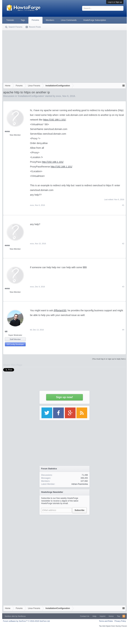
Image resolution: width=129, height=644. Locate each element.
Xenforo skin (10, 616)
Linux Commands (69, 20)
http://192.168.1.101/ (53, 162)
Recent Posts (35, 27)
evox (59, 96)
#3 (123, 287)
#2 (123, 244)
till (6, 331)
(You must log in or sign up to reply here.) (109, 359)
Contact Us (85, 616)
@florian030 (60, 310)
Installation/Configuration (31, 96)
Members (50, 20)
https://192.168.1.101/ (55, 120)
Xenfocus (22, 616)
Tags (23, 20)
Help (94, 616)
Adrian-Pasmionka (80, 484)
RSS (124, 616)
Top (119, 616)
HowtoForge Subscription (95, 20)
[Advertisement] (65, 56)
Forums (35, 20)
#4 (123, 330)
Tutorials (10, 20)
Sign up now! (64, 397)
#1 (123, 205)
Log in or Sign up (115, 2)
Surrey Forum (121, 626)
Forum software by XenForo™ (27, 621)
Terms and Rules (106, 621)
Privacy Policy (120, 621)
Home (111, 616)
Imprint (103, 616)
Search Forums (15, 27)
